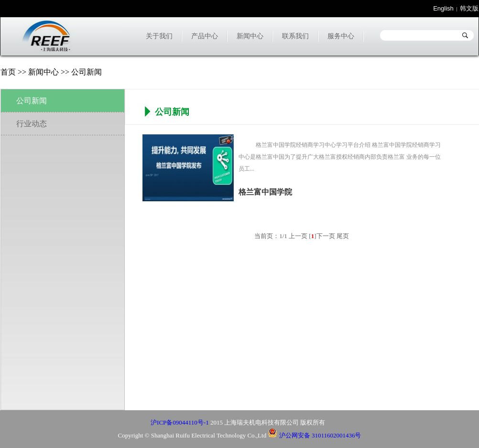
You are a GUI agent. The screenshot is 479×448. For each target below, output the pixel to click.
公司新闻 (32, 101)
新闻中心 (250, 36)
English (443, 8)
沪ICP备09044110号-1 (180, 422)
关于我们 (159, 36)
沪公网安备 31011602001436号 (314, 435)
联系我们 (295, 36)
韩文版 (469, 8)
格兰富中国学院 (265, 192)
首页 (8, 72)
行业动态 (32, 124)
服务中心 (341, 36)
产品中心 (205, 36)
